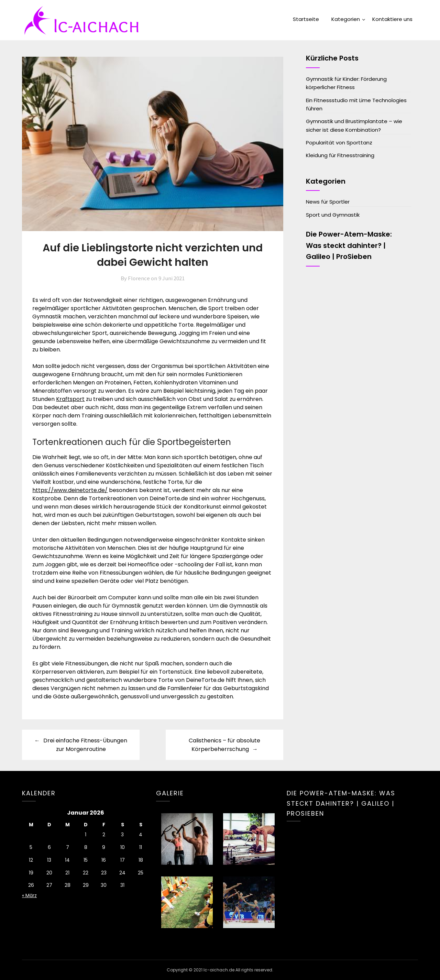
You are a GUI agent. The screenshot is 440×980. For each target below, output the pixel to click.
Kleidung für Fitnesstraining (340, 155)
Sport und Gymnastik (333, 215)
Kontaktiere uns (392, 19)
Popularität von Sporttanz (339, 143)
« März (29, 895)
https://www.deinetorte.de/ (70, 490)
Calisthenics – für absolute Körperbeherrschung (224, 745)
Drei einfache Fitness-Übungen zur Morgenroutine (85, 745)
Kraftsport (70, 399)
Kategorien (346, 19)
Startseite (306, 19)
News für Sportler (328, 202)
